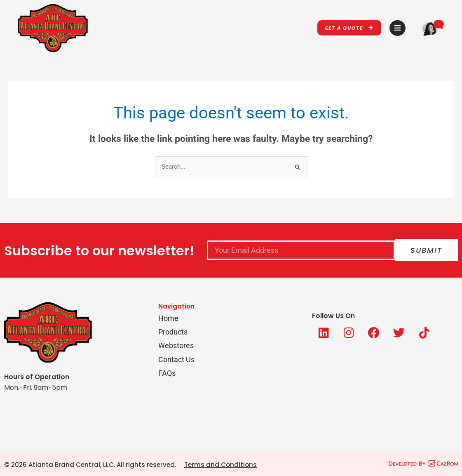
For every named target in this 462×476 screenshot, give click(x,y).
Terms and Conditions (220, 465)
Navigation (176, 306)
